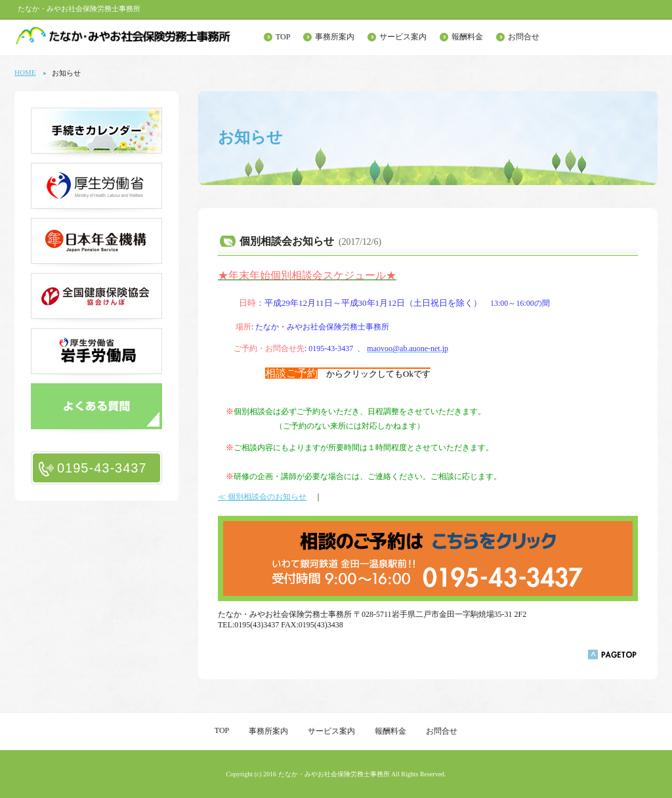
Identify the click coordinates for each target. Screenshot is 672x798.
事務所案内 (335, 37)
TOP (283, 37)
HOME (25, 72)
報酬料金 (467, 37)
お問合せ (524, 37)
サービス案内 (403, 37)
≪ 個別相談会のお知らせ (262, 497)
